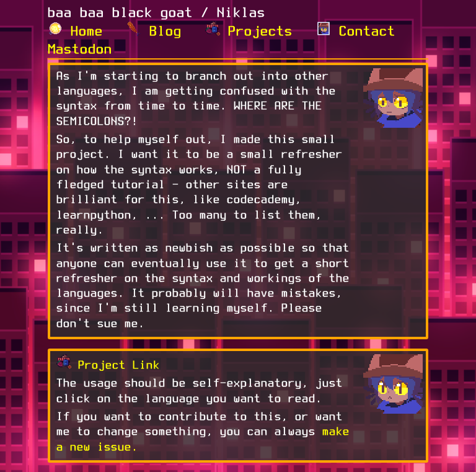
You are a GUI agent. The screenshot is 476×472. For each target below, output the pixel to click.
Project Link (119, 365)
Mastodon (80, 49)
